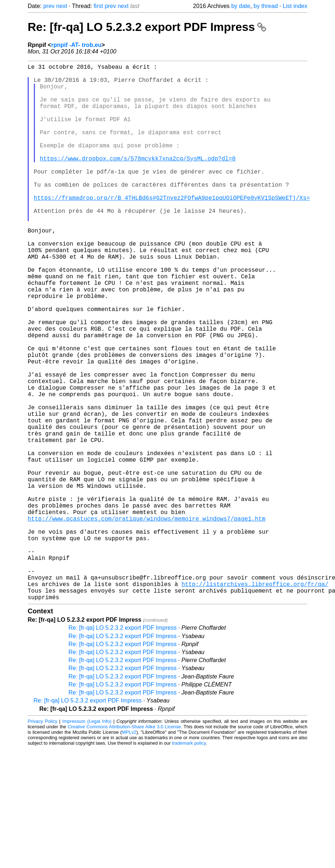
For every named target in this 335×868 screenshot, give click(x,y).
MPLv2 (129, 851)
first (98, 6)
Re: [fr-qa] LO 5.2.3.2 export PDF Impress (147, 27)
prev (49, 6)
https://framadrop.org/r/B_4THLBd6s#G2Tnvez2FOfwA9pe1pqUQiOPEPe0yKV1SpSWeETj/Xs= (172, 228)
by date (241, 6)
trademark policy (189, 862)
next (62, 6)
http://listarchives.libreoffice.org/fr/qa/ (255, 700)
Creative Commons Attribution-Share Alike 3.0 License (124, 846)
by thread (266, 6)
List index (295, 6)
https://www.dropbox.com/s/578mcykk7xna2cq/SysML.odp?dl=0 (138, 180)
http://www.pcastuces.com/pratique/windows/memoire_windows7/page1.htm (147, 620)
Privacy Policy (42, 841)
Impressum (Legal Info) (87, 841)
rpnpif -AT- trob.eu (76, 45)
